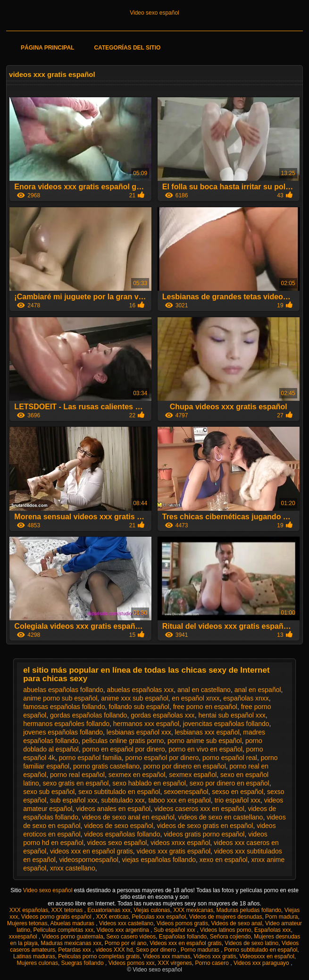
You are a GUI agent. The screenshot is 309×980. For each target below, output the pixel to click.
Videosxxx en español (267, 956)
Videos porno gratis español (57, 917)
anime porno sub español (60, 698)
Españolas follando (183, 937)
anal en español (258, 690)
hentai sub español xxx (232, 715)
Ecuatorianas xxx (109, 910)
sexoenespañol (186, 792)
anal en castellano (204, 690)
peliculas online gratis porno (123, 741)
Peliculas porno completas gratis (99, 956)
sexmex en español (137, 775)
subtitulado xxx (123, 800)
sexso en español (238, 792)
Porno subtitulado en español (261, 950)
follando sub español (139, 707)
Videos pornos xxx (132, 963)
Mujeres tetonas (27, 923)
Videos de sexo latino (251, 943)
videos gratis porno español (204, 834)
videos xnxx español (180, 843)
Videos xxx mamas (167, 956)
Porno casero (213, 963)
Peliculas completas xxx (63, 930)
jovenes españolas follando (63, 732)
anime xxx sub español (134, 698)
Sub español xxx (175, 930)
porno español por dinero (162, 758)
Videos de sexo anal (237, 923)
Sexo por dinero (157, 950)
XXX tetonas (68, 910)
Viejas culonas (152, 910)
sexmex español (193, 775)
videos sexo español (117, 843)
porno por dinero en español (185, 766)
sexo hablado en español (149, 783)
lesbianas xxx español (207, 732)
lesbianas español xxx (139, 732)
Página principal (47, 48)
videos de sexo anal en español (128, 817)
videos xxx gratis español (174, 851)
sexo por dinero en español (230, 783)
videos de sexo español (118, 826)
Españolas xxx (272, 930)
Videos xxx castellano (126, 923)
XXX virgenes (175, 963)
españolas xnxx (246, 698)
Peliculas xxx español (159, 917)
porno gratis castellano (106, 766)
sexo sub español (49, 792)
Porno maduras (201, 950)
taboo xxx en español (180, 800)
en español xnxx (196, 698)
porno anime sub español (205, 741)
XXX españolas (29, 910)
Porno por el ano (126, 943)
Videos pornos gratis (182, 923)
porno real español (77, 775)
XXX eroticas (112, 917)
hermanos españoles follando (66, 724)
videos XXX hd (114, 950)
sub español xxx (74, 800)
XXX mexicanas (193, 910)
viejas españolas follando (159, 860)
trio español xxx (238, 800)
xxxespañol (24, 937)
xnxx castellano (73, 868)
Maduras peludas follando (249, 910)
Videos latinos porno (226, 930)
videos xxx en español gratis (92, 851)
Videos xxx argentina (124, 930)
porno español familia (90, 758)
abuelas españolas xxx (141, 690)
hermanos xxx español (146, 724)
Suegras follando (83, 963)
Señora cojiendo (230, 937)
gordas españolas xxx (163, 715)
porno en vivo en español (205, 749)
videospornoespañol (88, 860)
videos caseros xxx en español (199, 809)
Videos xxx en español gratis (186, 943)
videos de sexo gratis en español (205, 826)
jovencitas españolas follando (226, 724)
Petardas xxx (75, 950)
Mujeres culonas (38, 963)
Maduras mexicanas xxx (71, 943)
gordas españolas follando (88, 715)
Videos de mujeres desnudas (226, 917)
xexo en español (224, 860)
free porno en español (205, 707)
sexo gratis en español (75, 783)
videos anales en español (113, 809)
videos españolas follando (122, 834)
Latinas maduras (34, 956)
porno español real (230, 758)
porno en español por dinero (123, 749)
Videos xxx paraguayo (262, 963)
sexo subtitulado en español (119, 792)
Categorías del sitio (127, 48)
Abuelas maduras (73, 923)
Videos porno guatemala (73, 937)
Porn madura (281, 917)
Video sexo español (154, 13)
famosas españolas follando (64, 707)
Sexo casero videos (131, 937)
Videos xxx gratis (215, 956)
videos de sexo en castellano (221, 817)
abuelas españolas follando (63, 690)
